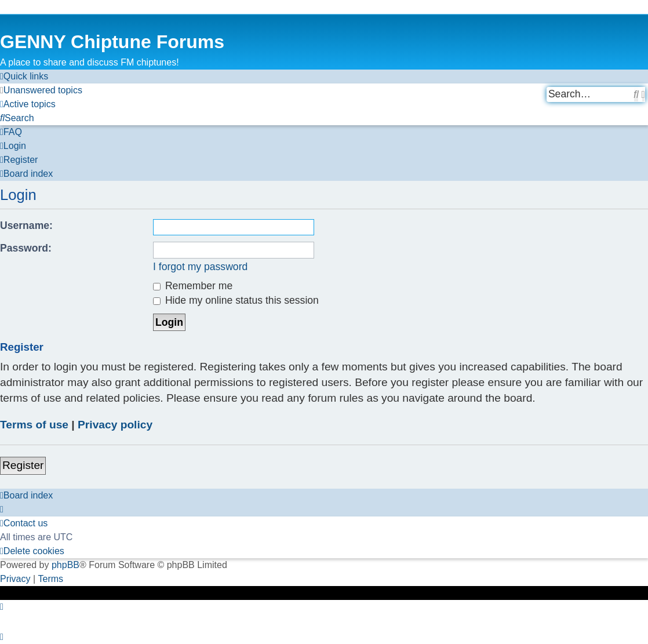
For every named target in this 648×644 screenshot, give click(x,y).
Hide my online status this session (236, 300)
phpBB (65, 565)
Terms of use (34, 425)
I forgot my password (200, 267)
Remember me (193, 286)
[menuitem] (41, 90)
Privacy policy (115, 425)
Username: (26, 225)
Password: (26, 248)
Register (23, 465)
